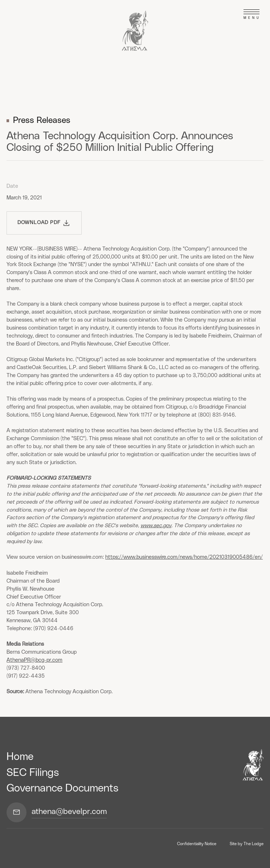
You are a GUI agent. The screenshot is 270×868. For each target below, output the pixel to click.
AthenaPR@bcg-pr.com (34, 660)
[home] (135, 31)
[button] (251, 15)
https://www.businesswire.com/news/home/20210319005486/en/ (184, 557)
